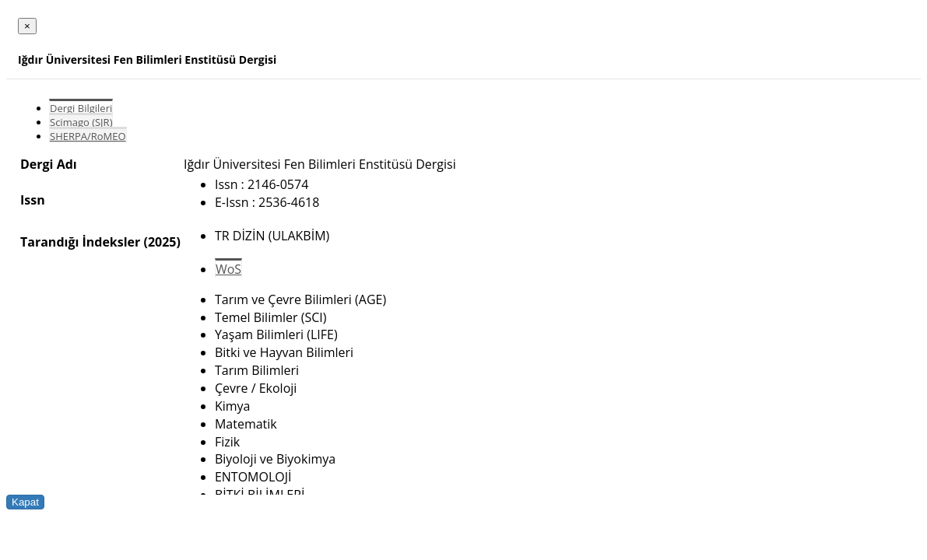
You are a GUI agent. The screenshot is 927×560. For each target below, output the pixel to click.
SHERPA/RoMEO (88, 136)
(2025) (162, 242)
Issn (33, 200)
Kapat (25, 502)
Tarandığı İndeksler (80, 242)
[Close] (27, 26)
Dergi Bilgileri (81, 108)
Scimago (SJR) (81, 122)
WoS (228, 269)
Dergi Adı (49, 164)
